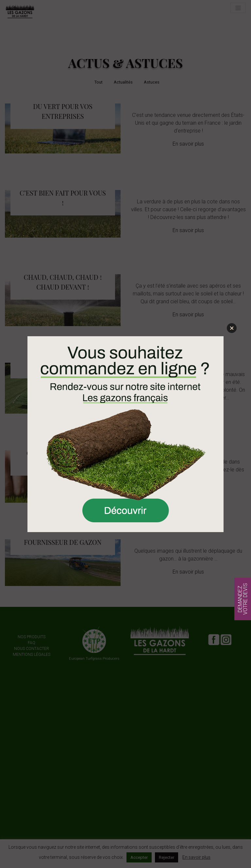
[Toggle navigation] (238, 8)
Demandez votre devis (243, 599)
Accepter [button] (139, 857)
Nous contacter (32, 649)
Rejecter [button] (167, 857)
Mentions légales (32, 655)
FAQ (32, 643)
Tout (99, 82)
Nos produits (32, 637)
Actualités (123, 82)
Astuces (152, 82)
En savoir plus (188, 144)
